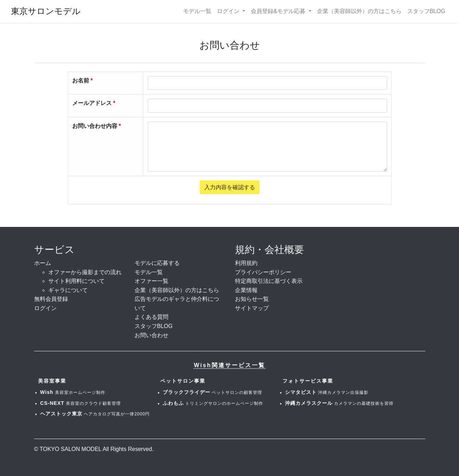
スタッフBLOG (426, 11)
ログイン (45, 308)
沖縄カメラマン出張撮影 (327, 392)
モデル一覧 (197, 11)
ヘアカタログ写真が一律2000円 (95, 414)
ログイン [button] (229, 11)
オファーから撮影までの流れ (85, 272)
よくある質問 (151, 317)
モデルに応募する (157, 263)
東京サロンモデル (46, 11)
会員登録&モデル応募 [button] (279, 11)
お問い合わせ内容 (95, 126)
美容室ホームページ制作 (73, 392)
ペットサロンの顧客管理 (212, 392)
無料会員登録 (51, 299)
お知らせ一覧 (252, 299)
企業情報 (246, 290)
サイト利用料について (76, 281)
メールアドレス (92, 103)
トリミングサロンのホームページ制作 (213, 403)
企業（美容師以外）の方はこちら (359, 11)
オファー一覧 (151, 281)
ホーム (43, 263)
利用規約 (246, 263)
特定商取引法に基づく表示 (269, 281)
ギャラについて (68, 290)
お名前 (81, 81)
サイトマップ (252, 308)
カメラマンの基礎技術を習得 (339, 403)
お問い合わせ (151, 335)
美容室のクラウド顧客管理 (80, 403)
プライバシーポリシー (263, 272)
